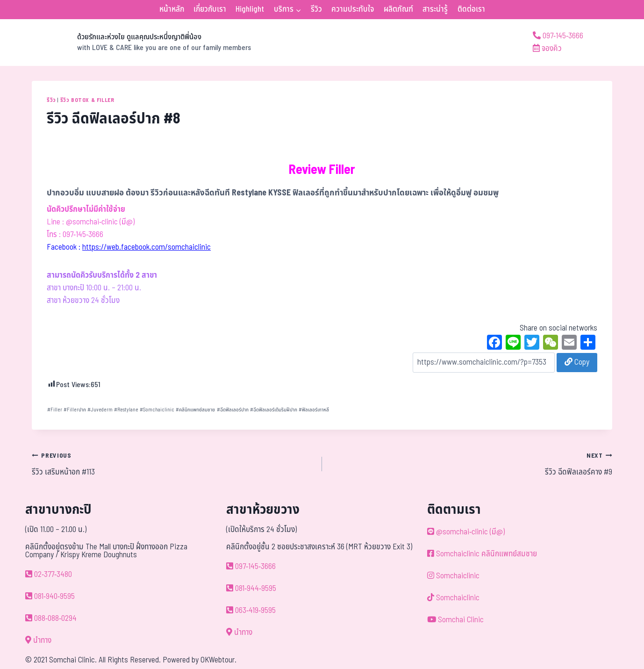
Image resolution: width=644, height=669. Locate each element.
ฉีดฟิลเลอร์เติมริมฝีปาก (274, 410)
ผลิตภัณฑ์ (398, 9)
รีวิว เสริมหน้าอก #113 (173, 464)
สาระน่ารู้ (435, 9)
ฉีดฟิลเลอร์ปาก (233, 410)
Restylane (126, 410)
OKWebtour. (218, 660)
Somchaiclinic (157, 410)
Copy (577, 362)
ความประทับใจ (353, 9)
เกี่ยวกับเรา (210, 9)
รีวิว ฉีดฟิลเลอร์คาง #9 (471, 464)
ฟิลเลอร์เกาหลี (314, 410)
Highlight (250, 9)
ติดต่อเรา (471, 9)
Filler (55, 410)
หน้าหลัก (172, 9)
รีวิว (316, 9)
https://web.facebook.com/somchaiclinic (147, 247)
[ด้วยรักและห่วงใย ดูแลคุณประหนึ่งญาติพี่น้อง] (141, 43)
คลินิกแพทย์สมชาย (195, 410)
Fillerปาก (75, 410)
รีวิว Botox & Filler (87, 100)
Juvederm (100, 410)
